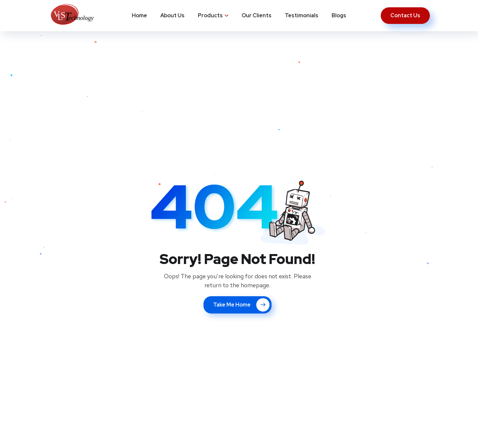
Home (139, 15)
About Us (172, 15)
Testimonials (302, 15)
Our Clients (257, 15)
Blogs (339, 15)
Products (210, 15)
